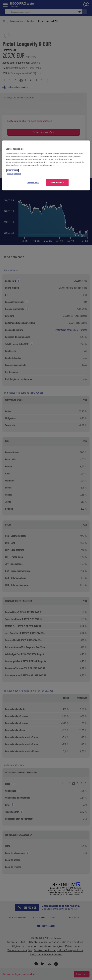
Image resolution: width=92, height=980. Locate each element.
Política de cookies (13, 171)
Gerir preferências (33, 182)
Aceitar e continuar (57, 183)
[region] (46, 165)
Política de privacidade (14, 174)
